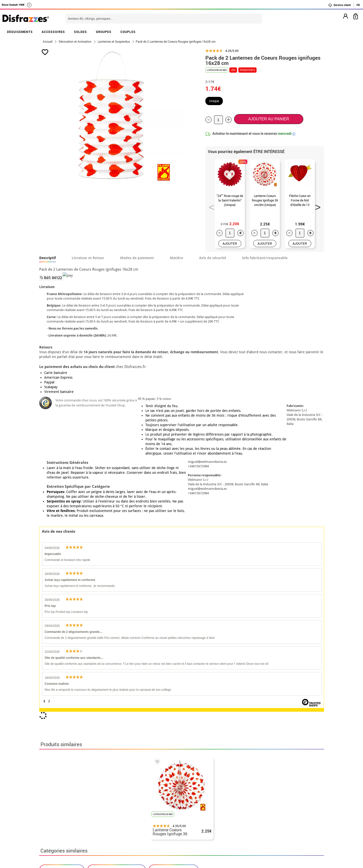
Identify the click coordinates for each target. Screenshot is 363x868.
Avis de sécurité (213, 258)
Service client (339, 5)
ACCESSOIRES (53, 32)
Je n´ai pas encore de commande (269, 779)
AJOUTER (230, 243)
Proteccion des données (101, 791)
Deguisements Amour (62, 629)
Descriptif (47, 258)
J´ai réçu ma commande (261, 791)
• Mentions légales (57, 791)
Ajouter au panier (269, 119)
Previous (210, 206)
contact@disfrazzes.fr (260, 797)
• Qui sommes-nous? (59, 779)
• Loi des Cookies (56, 803)
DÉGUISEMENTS (20, 32)
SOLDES (80, 32)
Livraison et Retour (88, 258)
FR (358, 5)
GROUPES (104, 32)
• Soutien (49, 797)
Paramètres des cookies (64, 809)
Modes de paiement (137, 258)
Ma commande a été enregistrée (269, 785)
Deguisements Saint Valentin (117, 629)
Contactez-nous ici (155, 791)
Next (316, 206)
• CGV (46, 785)
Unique (214, 101)
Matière (177, 258)
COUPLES (128, 32)
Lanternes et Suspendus (174, 629)
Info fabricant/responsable (265, 258)
